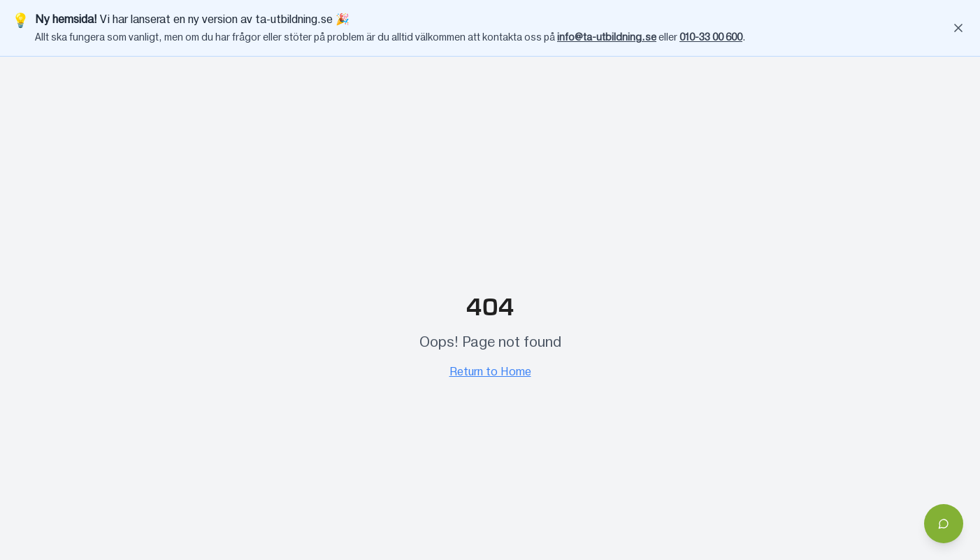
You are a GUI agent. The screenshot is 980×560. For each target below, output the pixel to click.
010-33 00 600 (711, 38)
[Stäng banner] (958, 28)
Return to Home (490, 372)
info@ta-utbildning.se (607, 38)
